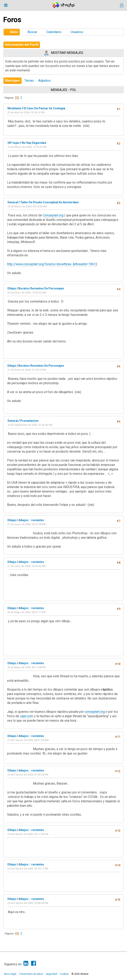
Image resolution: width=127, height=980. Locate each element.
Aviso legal (10, 974)
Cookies (64, 974)
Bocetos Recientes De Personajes (41, 288)
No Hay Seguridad (34, 143)
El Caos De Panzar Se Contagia (44, 108)
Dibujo (12, 288)
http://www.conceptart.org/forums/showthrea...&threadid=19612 (52, 264)
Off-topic (14, 143)
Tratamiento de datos (31, 974)
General (13, 202)
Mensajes (13, 81)
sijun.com (27, 716)
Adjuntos (45, 81)
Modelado (14, 108)
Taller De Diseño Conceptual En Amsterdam (49, 202)
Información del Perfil (22, 45)
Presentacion (29, 421)
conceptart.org (95, 712)
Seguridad (51, 974)
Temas (29, 81)
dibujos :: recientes (31, 520)
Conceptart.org (53, 215)
